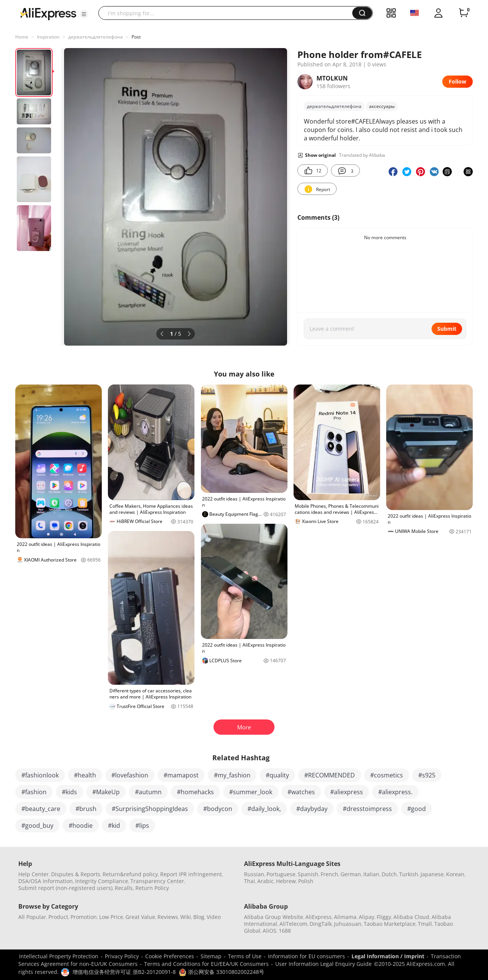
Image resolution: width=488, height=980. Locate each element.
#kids (69, 792)
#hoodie (81, 826)
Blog (199, 917)
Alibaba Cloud (411, 917)
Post (136, 37)
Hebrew (286, 881)
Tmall (425, 924)
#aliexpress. (395, 792)
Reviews (168, 917)
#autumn (148, 792)
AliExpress (319, 917)
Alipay (367, 917)
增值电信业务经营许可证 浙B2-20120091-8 (124, 972)
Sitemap (211, 956)
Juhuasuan (348, 924)
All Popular (32, 917)
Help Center (34, 874)
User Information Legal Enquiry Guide (323, 964)
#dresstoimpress (367, 809)
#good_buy (37, 826)
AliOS (270, 931)
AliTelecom (293, 924)
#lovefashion (130, 775)
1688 (285, 931)
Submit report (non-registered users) (65, 888)
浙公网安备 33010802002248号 (222, 972)
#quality (277, 775)
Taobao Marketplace (390, 924)
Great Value (140, 917)
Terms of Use (245, 956)
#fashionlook (40, 775)
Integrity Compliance (102, 881)
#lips (142, 826)
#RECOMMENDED (330, 775)
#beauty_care (41, 809)
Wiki (186, 917)
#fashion (34, 792)
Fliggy (384, 917)
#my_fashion (232, 775)
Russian (254, 874)
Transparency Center (157, 881)
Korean (455, 874)
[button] (84, 14)
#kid (114, 826)
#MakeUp (106, 792)
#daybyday (312, 809)
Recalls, (124, 888)
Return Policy (152, 888)
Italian (371, 874)
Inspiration (48, 37)
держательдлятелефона (96, 37)
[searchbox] (228, 13)
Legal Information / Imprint (388, 956)
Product (58, 917)
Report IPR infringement (191, 874)
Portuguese (281, 874)
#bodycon (218, 809)
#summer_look (251, 792)
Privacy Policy (122, 956)
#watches (301, 792)
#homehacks (195, 792)
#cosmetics (387, 775)
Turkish (409, 874)
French (329, 874)
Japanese (432, 874)
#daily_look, (264, 809)
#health (85, 775)
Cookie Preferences (170, 956)
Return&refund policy (130, 874)
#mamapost (181, 775)
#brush (86, 809)
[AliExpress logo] (48, 13)
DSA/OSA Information (46, 881)
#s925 (427, 775)
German (351, 874)
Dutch (389, 874)
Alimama (345, 917)
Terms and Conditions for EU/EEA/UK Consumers (206, 964)
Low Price (111, 917)
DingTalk (321, 924)
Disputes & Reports (76, 874)
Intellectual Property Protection (59, 956)
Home (22, 37)
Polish (306, 881)
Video (214, 917)
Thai (250, 881)
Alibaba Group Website (274, 917)
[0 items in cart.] (464, 13)
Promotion (84, 917)
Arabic (266, 881)
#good (417, 809)
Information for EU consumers (307, 956)
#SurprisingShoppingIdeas (150, 809)
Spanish (308, 874)
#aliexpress (347, 792)
